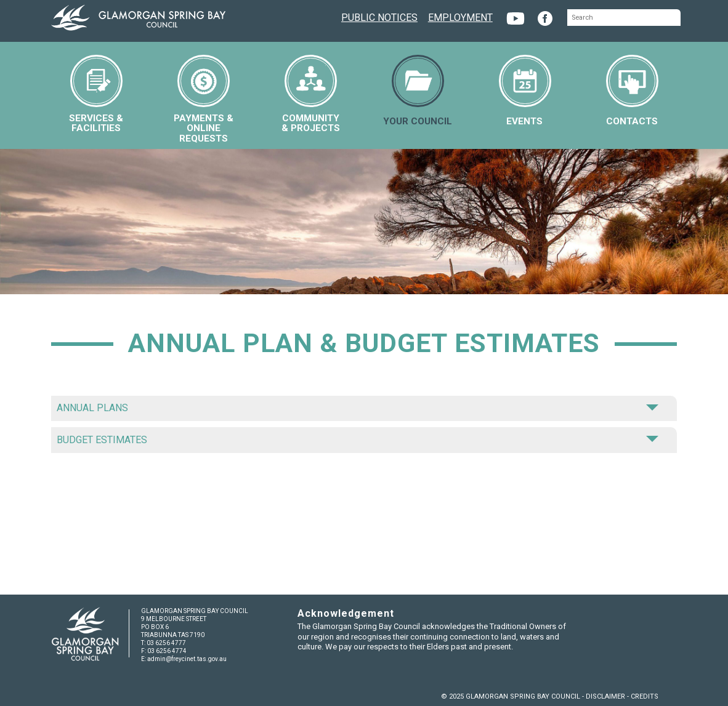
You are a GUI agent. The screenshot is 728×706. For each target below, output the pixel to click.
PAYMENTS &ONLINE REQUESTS (204, 99)
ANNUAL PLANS (357, 408)
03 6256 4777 (166, 643)
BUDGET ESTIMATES (357, 440)
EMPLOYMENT (460, 16)
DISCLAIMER (605, 696)
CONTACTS (632, 91)
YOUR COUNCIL (418, 91)
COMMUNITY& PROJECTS (311, 94)
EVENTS (525, 91)
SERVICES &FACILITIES (96, 94)
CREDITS (645, 696)
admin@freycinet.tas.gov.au (187, 659)
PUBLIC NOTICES (379, 16)
